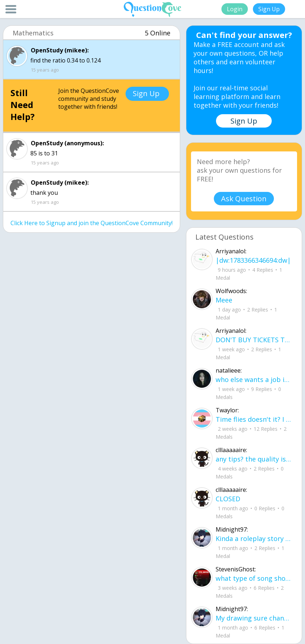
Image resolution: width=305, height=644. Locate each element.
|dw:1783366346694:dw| (253, 260)
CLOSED (228, 499)
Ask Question (244, 199)
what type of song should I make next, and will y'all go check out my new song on (254, 578)
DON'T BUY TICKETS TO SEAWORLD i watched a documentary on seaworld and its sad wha (254, 340)
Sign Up (269, 9)
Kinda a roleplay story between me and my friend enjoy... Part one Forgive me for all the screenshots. (254, 538)
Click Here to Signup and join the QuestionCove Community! (92, 223)
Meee (224, 300)
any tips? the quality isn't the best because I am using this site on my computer (254, 459)
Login (235, 9)
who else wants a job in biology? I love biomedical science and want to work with (254, 379)
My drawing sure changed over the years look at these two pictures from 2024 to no (254, 618)
